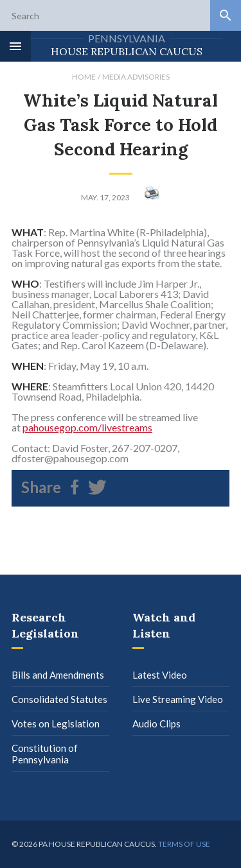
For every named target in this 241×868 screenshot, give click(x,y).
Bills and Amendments (58, 675)
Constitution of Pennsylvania (45, 754)
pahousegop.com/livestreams (87, 427)
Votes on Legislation (56, 724)
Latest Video (160, 675)
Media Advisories (136, 77)
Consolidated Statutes (59, 699)
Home (84, 77)
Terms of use (184, 844)
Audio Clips (156, 724)
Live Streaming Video (178, 699)
